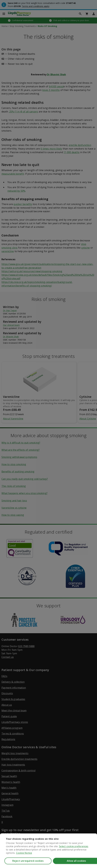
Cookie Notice (24, 853)
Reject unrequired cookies (28, 861)
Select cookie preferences (74, 846)
